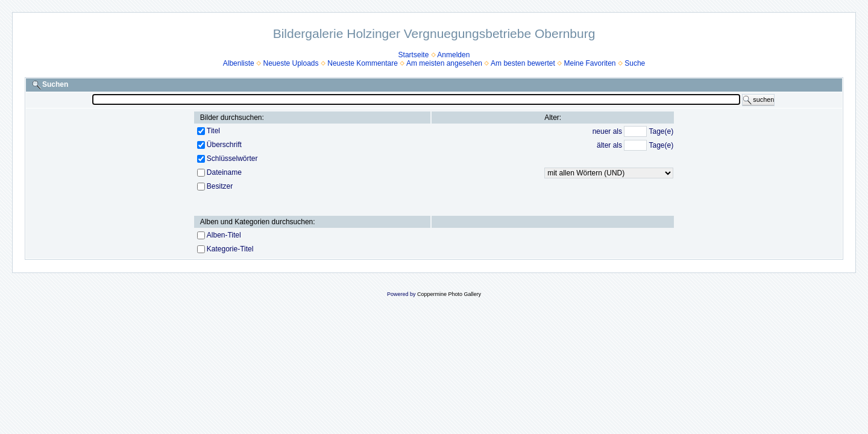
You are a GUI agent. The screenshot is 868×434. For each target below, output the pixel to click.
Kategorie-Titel (230, 249)
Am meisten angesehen (444, 63)
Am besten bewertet (523, 63)
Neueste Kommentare (363, 63)
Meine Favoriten (590, 63)
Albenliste (239, 63)
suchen (758, 100)
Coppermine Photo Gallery (449, 294)
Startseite (414, 55)
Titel (213, 131)
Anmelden (453, 55)
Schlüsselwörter (232, 159)
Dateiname (224, 172)
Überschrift (224, 145)
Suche (635, 63)
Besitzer (220, 186)
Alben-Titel (224, 235)
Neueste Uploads (291, 63)
